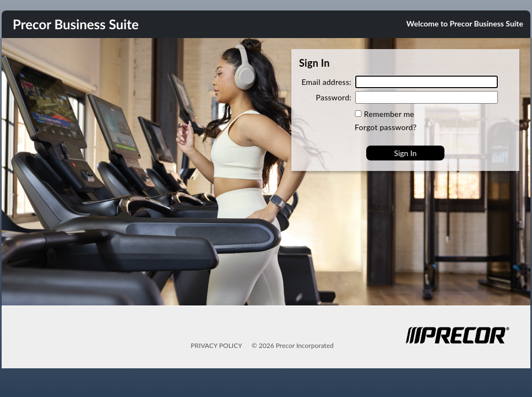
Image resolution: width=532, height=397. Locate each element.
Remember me (389, 114)
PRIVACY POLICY (216, 345)
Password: (333, 97)
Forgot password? (386, 127)
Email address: (326, 82)
